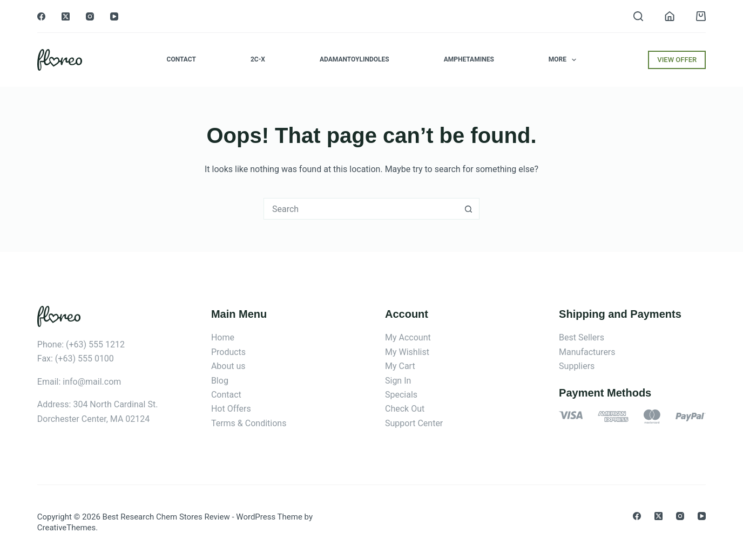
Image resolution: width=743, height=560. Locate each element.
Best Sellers (582, 337)
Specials (401, 395)
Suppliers (577, 366)
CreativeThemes (67, 528)
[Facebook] (41, 16)
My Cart (400, 366)
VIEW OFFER (677, 60)
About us (228, 366)
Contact (181, 59)
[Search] (638, 16)
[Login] (670, 16)
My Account (408, 337)
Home (223, 337)
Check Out (405, 409)
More (565, 60)
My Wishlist (407, 352)
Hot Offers (231, 409)
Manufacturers (587, 352)
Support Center (414, 423)
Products (228, 352)
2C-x (258, 59)
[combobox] (361, 209)
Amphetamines (469, 59)
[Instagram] (90, 16)
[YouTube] (114, 16)
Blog (220, 381)
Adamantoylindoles (354, 59)
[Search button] (469, 209)
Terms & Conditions (249, 423)
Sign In (398, 381)
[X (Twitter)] (66, 16)
